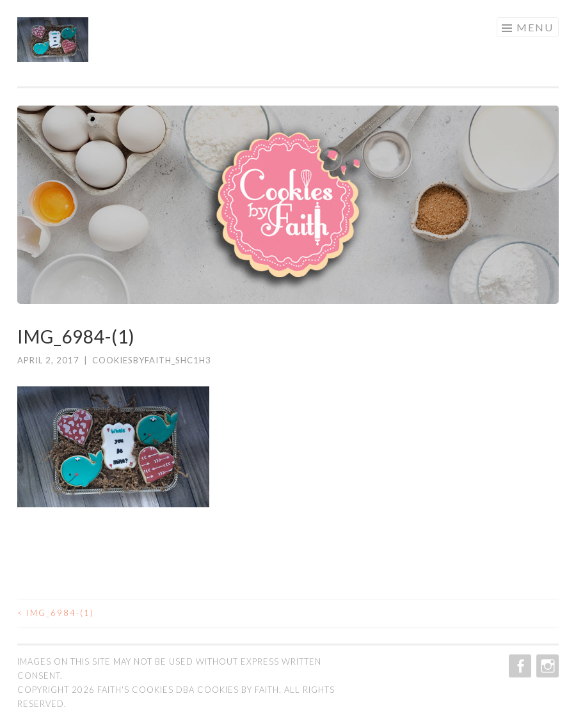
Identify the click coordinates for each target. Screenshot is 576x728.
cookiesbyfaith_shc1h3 (152, 360)
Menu (535, 27)
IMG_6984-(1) (56, 613)
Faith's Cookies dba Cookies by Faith (188, 690)
